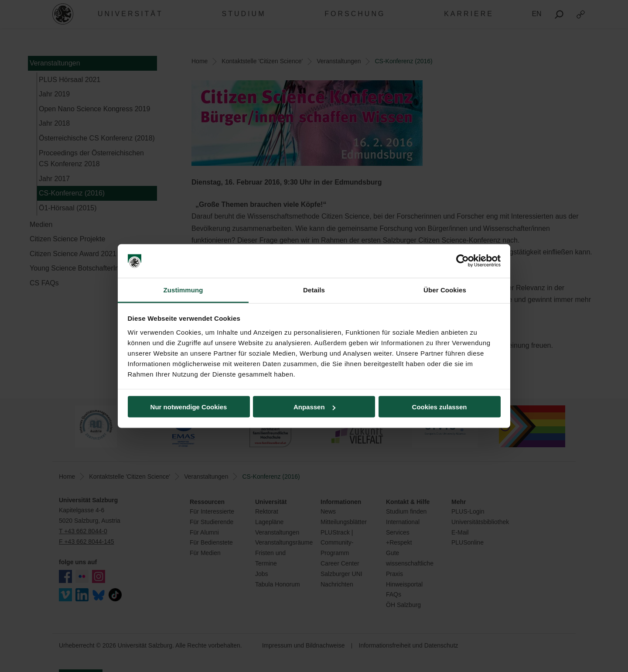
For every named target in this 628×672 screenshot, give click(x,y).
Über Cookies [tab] (445, 290)
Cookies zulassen (440, 407)
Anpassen (314, 407)
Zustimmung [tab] (183, 290)
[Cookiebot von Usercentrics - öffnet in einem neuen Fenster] (462, 261)
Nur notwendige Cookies (189, 407)
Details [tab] (314, 290)
